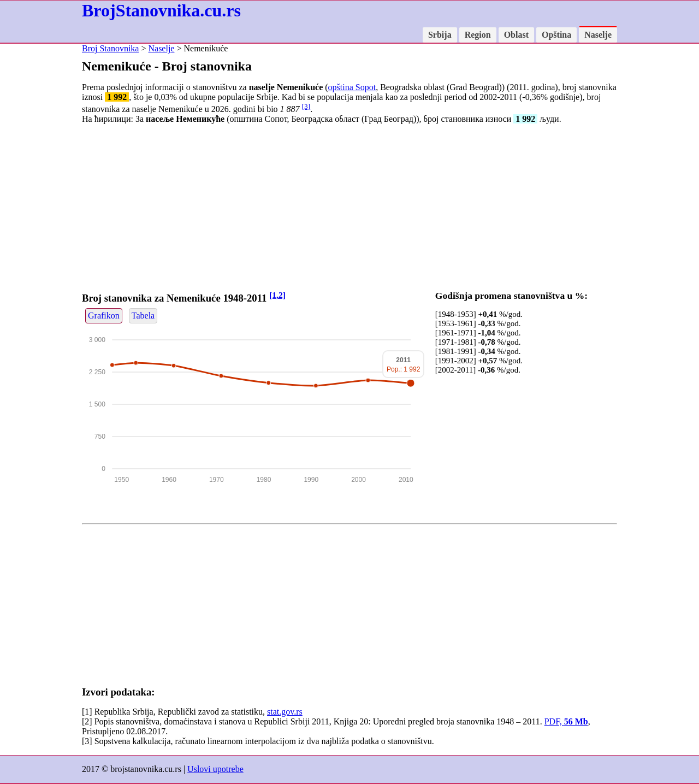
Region (478, 35)
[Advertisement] (349, 209)
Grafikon (104, 316)
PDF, (566, 721)
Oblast (516, 35)
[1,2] (277, 295)
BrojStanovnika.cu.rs (161, 10)
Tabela (143, 316)
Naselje (598, 35)
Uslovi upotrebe (215, 769)
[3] (306, 106)
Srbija (440, 35)
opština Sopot (352, 87)
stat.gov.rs (285, 712)
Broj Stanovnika (110, 48)
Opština (556, 35)
